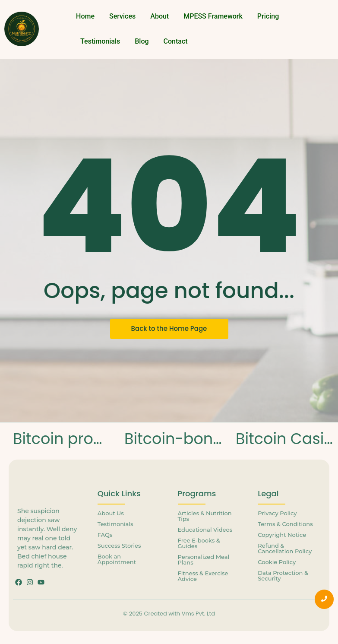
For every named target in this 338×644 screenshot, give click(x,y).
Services (122, 16)
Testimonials (100, 41)
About (160, 16)
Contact (176, 41)
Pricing (268, 16)
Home (85, 16)
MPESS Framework (213, 16)
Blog (142, 41)
